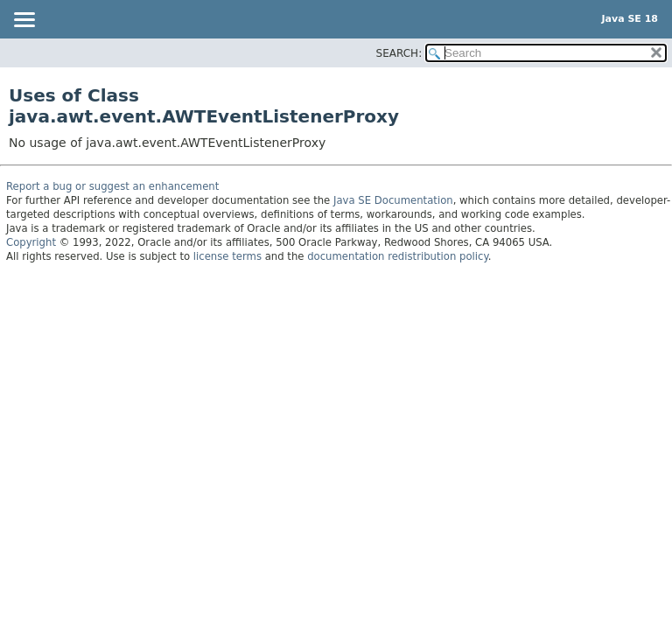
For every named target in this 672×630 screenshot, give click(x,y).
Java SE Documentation (393, 200)
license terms (227, 256)
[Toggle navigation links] (24, 21)
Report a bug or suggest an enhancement (112, 186)
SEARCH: (399, 53)
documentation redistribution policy (397, 256)
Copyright (31, 242)
